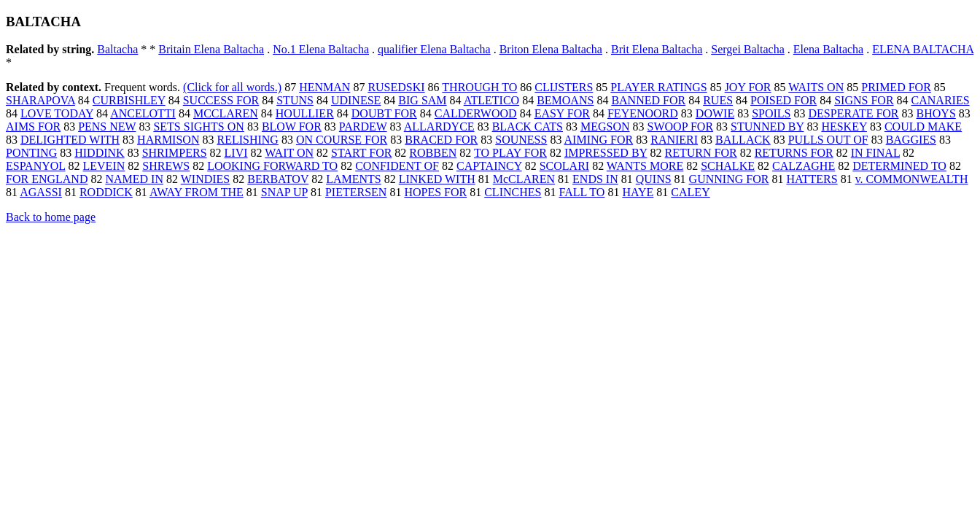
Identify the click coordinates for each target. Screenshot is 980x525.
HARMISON (168, 140)
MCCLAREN (226, 113)
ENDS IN (595, 179)
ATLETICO (491, 100)
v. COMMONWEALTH (912, 179)
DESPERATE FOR (854, 113)
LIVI (236, 153)
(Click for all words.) (232, 87)
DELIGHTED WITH (70, 140)
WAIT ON (289, 153)
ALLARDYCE (439, 127)
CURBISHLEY (129, 100)
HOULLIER (305, 113)
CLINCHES (513, 192)
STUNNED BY (767, 127)
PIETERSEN (356, 192)
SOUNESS (521, 140)
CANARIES (941, 100)
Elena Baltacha (828, 49)
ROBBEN (433, 153)
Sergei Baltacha (748, 49)
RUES (718, 100)
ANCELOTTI (143, 113)
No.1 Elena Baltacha (321, 49)
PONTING (31, 153)
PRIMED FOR (896, 87)
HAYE (638, 192)
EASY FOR (562, 113)
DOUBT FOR (384, 113)
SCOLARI (564, 166)
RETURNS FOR (794, 153)
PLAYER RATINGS (658, 87)
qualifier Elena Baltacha (434, 49)
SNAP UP (284, 192)
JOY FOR (748, 87)
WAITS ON (816, 87)
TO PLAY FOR (510, 153)
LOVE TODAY (57, 113)
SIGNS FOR (864, 100)
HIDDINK (99, 153)
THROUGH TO (479, 87)
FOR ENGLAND (47, 179)
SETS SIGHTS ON (198, 127)
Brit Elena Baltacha (657, 49)
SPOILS (771, 113)
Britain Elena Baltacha (211, 49)
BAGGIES (911, 140)
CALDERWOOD (476, 113)
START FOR (361, 153)
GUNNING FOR (729, 179)
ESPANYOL (36, 166)
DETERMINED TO (899, 166)
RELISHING (247, 140)
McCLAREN (524, 179)
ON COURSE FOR (342, 140)
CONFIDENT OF (397, 166)
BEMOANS (565, 100)
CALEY (690, 192)
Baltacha (117, 49)
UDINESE (356, 100)
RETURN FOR (701, 153)
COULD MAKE (923, 127)
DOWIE (715, 113)
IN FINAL (875, 153)
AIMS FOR (33, 127)
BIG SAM (422, 100)
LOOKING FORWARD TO (272, 166)
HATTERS (812, 179)
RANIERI (674, 140)
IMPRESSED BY (606, 153)
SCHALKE (728, 166)
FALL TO (582, 192)
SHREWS (166, 166)
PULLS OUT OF (828, 140)
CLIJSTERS (564, 87)
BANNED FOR (648, 100)
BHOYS (936, 113)
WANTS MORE (645, 166)
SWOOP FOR (681, 127)
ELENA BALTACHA (923, 49)
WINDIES (206, 179)
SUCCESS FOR (221, 100)
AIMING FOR (599, 140)
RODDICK (106, 192)
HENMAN (324, 87)
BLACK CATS (528, 127)
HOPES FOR (435, 192)
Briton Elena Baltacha (551, 49)
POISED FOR (783, 100)
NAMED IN (134, 179)
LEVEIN (104, 166)
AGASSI (41, 192)
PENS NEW (107, 127)
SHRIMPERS (175, 153)
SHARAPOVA (40, 100)
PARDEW (363, 127)
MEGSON (605, 127)
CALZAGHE (804, 166)
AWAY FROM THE (197, 192)
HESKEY (844, 127)
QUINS (654, 179)
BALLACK (743, 140)
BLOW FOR (292, 127)
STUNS (295, 100)
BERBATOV (278, 179)
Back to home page (51, 217)
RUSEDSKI (396, 87)
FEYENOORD (643, 113)
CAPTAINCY (489, 166)
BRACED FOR (441, 140)
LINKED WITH (437, 179)
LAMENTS (354, 179)
